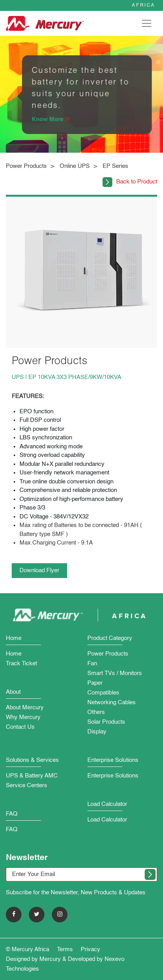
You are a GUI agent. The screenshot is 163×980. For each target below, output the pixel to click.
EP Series (115, 166)
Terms (65, 949)
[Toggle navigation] (147, 23)
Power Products (26, 166)
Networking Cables (112, 702)
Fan (92, 664)
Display (97, 732)
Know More (52, 119)
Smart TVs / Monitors (115, 673)
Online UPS (75, 166)
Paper (95, 683)
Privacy (90, 949)
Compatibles (103, 693)
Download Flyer (39, 570)
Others (96, 712)
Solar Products (106, 722)
